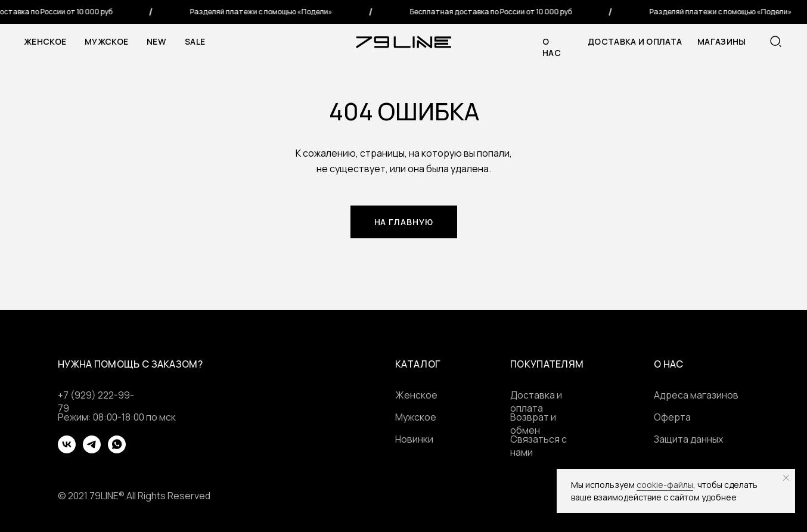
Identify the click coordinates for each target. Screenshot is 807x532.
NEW (156, 41)
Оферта (672, 417)
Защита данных (688, 439)
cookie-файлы (665, 485)
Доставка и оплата (635, 41)
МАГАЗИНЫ (721, 41)
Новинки (414, 439)
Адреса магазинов (696, 395)
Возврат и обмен (533, 424)
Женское (45, 41)
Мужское (106, 41)
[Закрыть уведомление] (786, 478)
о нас (552, 47)
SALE (195, 41)
